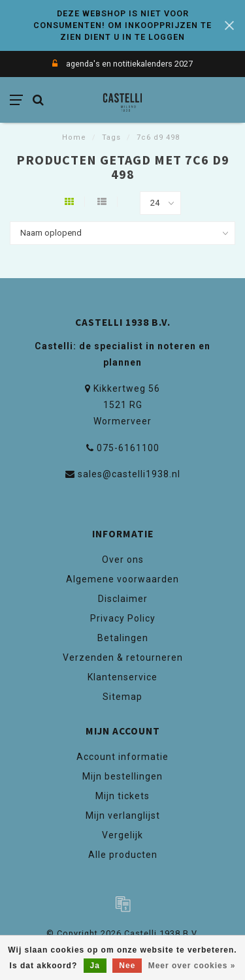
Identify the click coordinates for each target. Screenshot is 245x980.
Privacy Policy (123, 618)
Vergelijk (122, 835)
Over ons (123, 560)
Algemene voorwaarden (122, 579)
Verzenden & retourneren (123, 657)
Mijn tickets (122, 796)
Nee (127, 966)
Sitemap (122, 697)
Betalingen (123, 638)
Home (74, 137)
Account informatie (122, 757)
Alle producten (123, 855)
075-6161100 (128, 448)
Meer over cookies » (192, 966)
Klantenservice (122, 677)
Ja (95, 966)
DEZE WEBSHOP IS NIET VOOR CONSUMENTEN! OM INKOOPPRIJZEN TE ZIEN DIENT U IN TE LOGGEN (122, 25)
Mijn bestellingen (122, 776)
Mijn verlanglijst (123, 815)
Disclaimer (123, 599)
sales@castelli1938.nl (129, 474)
